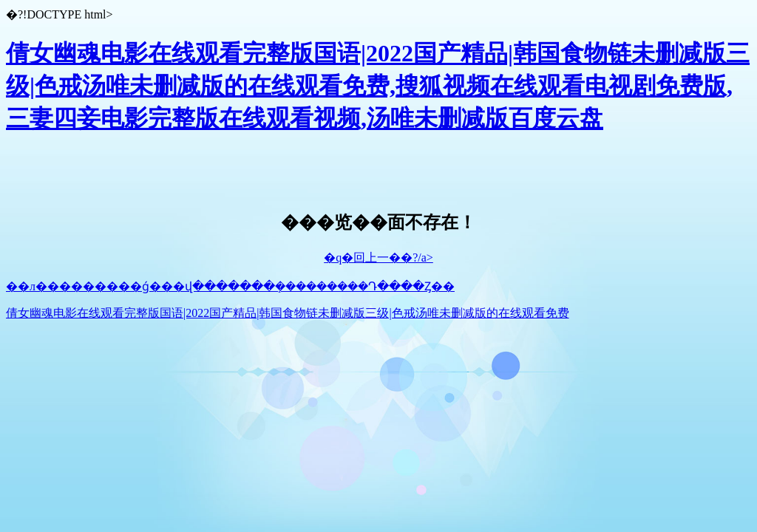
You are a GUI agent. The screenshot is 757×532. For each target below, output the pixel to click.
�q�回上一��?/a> (378, 258)
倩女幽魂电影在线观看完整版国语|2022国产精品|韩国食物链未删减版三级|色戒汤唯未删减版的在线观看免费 (288, 313)
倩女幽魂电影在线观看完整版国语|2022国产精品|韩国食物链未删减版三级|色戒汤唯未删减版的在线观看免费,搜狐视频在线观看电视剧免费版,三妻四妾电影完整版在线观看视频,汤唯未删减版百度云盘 (378, 86)
